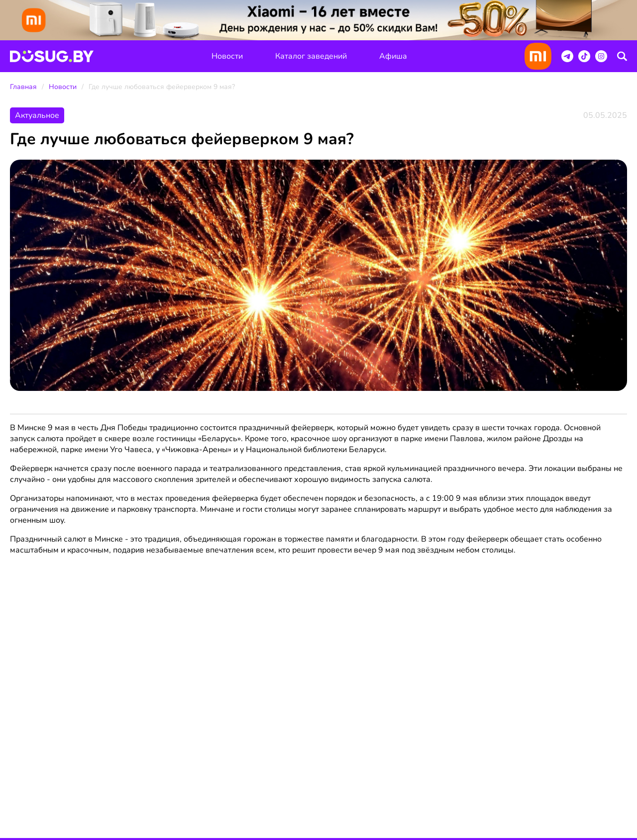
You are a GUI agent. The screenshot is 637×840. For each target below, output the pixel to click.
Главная (23, 87)
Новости (227, 56)
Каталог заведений (311, 56)
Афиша (393, 56)
